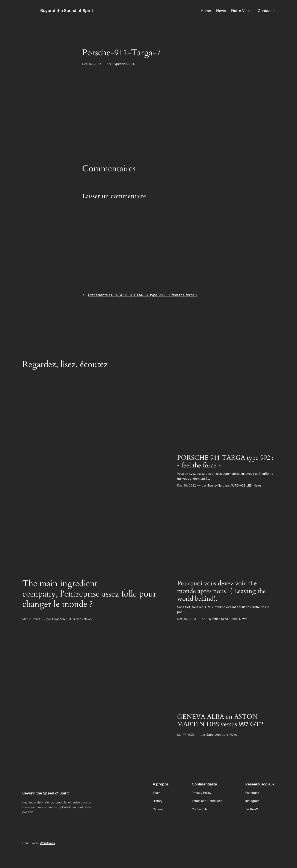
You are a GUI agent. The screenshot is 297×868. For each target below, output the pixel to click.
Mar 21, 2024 (31, 619)
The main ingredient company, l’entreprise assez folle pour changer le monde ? (89, 594)
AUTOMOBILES (241, 485)
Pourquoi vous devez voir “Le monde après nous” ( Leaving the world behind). (222, 591)
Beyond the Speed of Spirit (67, 11)
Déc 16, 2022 (91, 64)
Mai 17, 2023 (186, 735)
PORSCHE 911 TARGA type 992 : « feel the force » (225, 462)
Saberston (213, 735)
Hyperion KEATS (124, 64)
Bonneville (214, 485)
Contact (265, 11)
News (88, 619)
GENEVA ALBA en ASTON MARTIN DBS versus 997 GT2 (220, 721)
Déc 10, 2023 (187, 619)
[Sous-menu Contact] (274, 11)
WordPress (47, 843)
